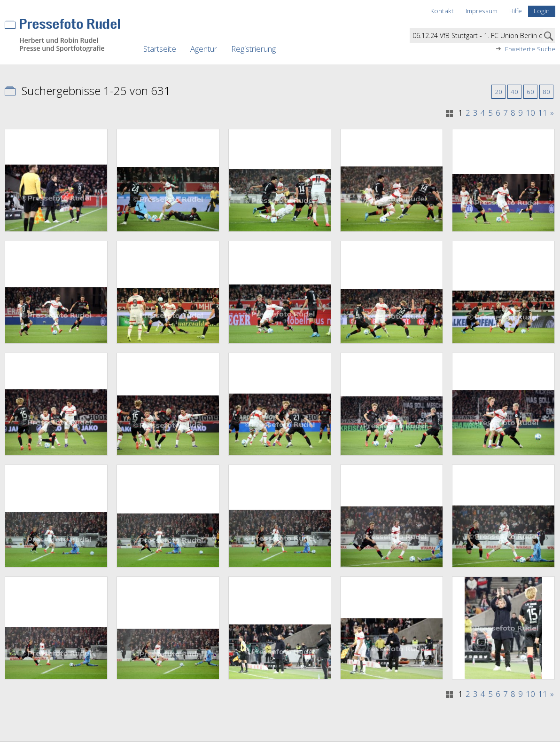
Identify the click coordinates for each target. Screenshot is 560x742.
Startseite (160, 49)
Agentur (204, 49)
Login (542, 11)
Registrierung (253, 49)
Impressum (482, 11)
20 (498, 91)
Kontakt (442, 11)
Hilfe (516, 11)
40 (514, 91)
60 (530, 91)
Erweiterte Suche (530, 49)
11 (543, 113)
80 (546, 91)
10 (530, 113)
